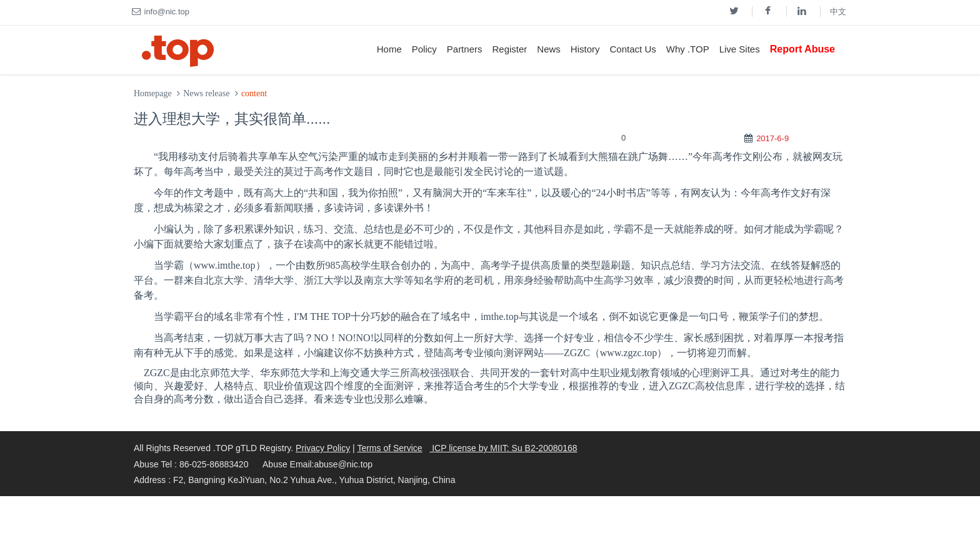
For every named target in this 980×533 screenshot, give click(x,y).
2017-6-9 (772, 138)
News (549, 49)
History (585, 49)
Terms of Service (389, 448)
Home (389, 49)
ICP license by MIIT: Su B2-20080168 (503, 448)
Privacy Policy (323, 448)
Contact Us (633, 49)
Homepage (153, 93)
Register (509, 49)
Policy (424, 49)
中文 (838, 12)
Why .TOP (688, 49)
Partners (465, 49)
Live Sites (740, 49)
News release (206, 93)
